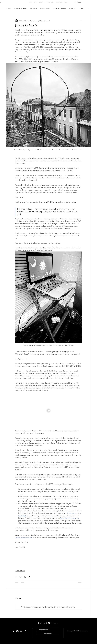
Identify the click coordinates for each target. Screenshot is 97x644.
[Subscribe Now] (48, 633)
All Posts (8, 8)
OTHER (82, 8)
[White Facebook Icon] (25, 631)
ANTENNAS (73, 8)
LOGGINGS (33, 8)
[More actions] (81, 21)
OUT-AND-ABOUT (45, 8)
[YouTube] (17, 631)
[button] (89, 9)
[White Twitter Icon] (14, 631)
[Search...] (83, 2)
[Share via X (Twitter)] (20, 577)
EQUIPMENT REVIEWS (60, 8)
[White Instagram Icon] (21, 631)
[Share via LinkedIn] (25, 577)
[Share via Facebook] (16, 577)
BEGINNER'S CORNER (20, 8)
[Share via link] (29, 577)
